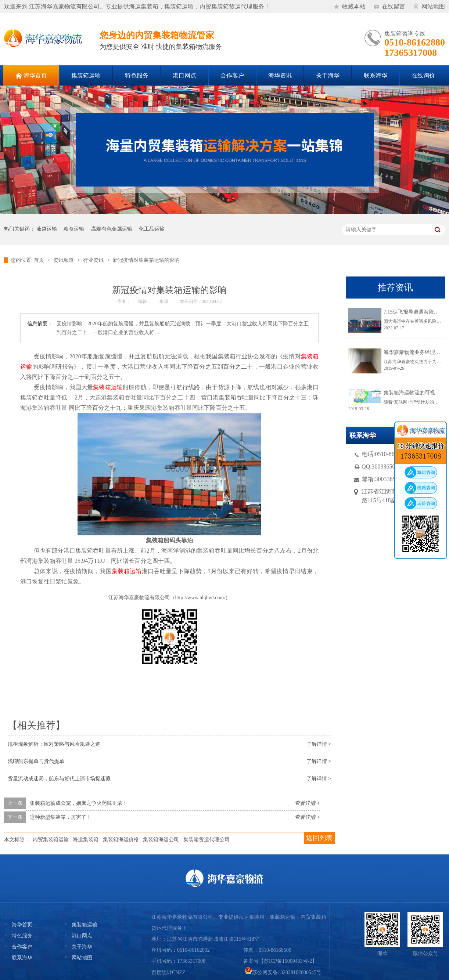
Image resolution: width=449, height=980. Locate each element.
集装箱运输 (85, 925)
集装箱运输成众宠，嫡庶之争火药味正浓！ (79, 803)
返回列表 (319, 838)
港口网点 (82, 936)
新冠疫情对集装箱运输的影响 (146, 260)
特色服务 (22, 936)
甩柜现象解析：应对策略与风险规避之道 (54, 744)
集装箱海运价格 (121, 840)
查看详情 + (307, 803)
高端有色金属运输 (112, 229)
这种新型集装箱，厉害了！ (61, 817)
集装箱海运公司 (161, 840)
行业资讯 (93, 260)
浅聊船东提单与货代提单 (36, 761)
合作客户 (22, 947)
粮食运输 (74, 229)
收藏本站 (354, 6)
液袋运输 (47, 229)
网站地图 (433, 6)
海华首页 (22, 925)
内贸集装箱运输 (51, 840)
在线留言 (394, 6)
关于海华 (82, 947)
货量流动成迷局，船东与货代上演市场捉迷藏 (59, 779)
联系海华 (22, 958)
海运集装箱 (86, 840)
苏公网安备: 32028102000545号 (283, 972)
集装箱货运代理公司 (206, 840)
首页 (39, 260)
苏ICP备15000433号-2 (288, 961)
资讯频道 (64, 260)
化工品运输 (152, 229)
